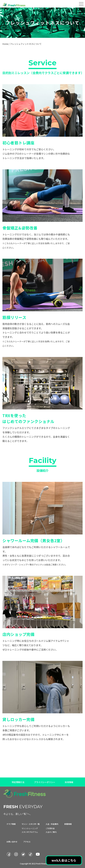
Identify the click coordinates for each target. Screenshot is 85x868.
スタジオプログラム (30, 832)
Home (5, 44)
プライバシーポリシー (45, 782)
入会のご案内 (51, 832)
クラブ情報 (11, 824)
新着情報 (68, 824)
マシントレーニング (30, 828)
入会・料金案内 (52, 824)
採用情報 (69, 782)
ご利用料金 (50, 828)
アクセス (27, 842)
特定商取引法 (18, 782)
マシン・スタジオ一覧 (31, 824)
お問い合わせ (12, 842)
